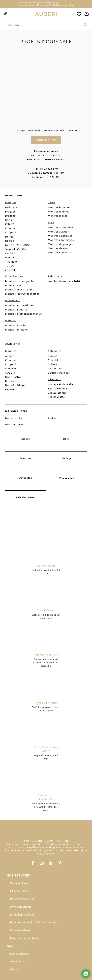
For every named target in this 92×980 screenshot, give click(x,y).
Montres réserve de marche (22, 294)
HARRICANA (13, 377)
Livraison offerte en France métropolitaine (38, 3)
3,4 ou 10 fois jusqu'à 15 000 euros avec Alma (52, 5)
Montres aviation (58, 232)
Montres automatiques (20, 306)
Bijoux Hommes (58, 389)
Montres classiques (60, 236)
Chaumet (11, 229)
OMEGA (10, 254)
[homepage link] (46, 14)
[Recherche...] (41, 25)
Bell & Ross (12, 208)
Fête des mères (26, 498)
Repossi (10, 390)
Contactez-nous (46, 140)
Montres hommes (59, 208)
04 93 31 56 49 (49, 169)
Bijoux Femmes (57, 393)
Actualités (26, 478)
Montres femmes (58, 212)
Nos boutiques (14, 425)
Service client (19, 883)
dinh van (10, 369)
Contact (15, 970)
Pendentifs (55, 369)
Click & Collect (19, 891)
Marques (26, 459)
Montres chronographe (20, 281)
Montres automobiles (61, 228)
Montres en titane (16, 330)
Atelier (52, 418)
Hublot (9, 241)
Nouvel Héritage (15, 385)
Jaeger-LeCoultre (16, 249)
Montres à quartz (16, 310)
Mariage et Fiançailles (61, 385)
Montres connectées (61, 240)
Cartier (9, 220)
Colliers (52, 365)
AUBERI (10, 373)
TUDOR (10, 266)
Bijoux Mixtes (56, 397)
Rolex (67, 439)
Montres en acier (16, 326)
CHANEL (10, 224)
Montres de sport (59, 249)
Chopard (11, 233)
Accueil (25, 439)
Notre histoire (14, 418)
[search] (85, 25)
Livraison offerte (21, 907)
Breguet (10, 212)
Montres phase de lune (20, 290)
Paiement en (24, 5)
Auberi (9, 356)
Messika (10, 381)
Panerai (10, 258)
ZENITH (10, 270)
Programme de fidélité (25, 938)
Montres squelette (59, 253)
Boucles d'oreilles (59, 373)
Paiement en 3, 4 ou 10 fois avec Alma (35, 923)
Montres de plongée (60, 244)
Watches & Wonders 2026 (64, 281)
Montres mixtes (58, 216)
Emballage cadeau (22, 915)
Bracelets (54, 360)
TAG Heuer (12, 262)
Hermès (10, 237)
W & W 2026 (67, 478)
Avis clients (17, 962)
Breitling (10, 216)
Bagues (52, 356)
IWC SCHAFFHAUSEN (19, 245)
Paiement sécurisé (22, 899)
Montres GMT (14, 286)
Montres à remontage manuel (24, 314)
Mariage (66, 459)
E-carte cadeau (20, 931)
